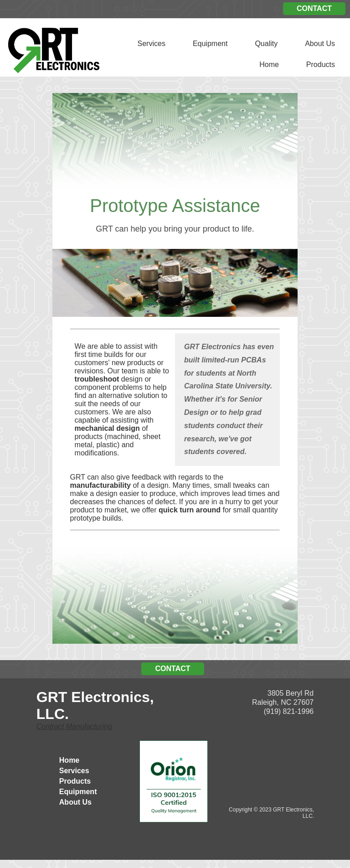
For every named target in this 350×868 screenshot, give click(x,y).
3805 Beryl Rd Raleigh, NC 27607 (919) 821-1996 (283, 702)
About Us (320, 44)
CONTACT (314, 8)
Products (321, 65)
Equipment (210, 44)
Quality (266, 44)
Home (269, 65)
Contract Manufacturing (74, 726)
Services (152, 44)
